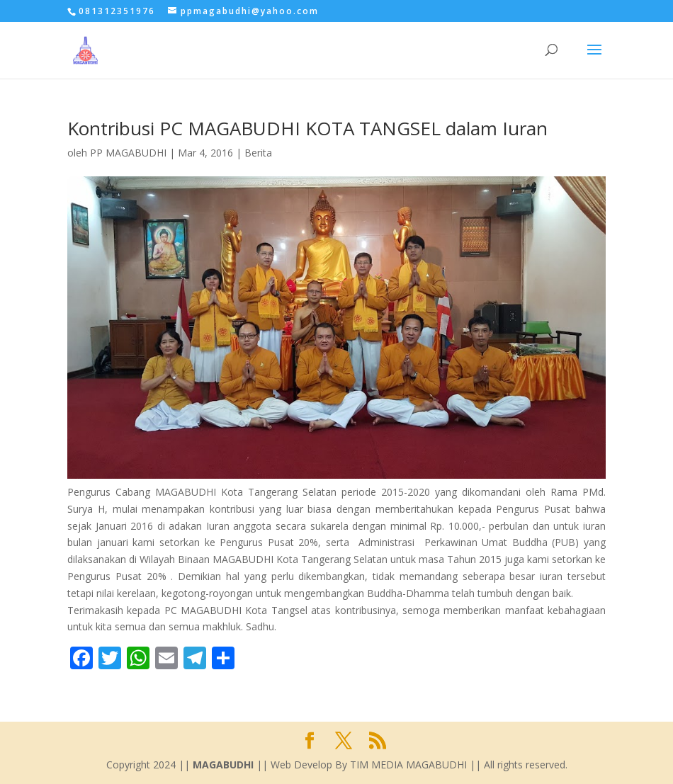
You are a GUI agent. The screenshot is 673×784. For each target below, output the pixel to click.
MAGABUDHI (223, 765)
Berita (258, 153)
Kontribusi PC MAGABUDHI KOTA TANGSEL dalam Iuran (307, 128)
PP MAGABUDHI (128, 153)
